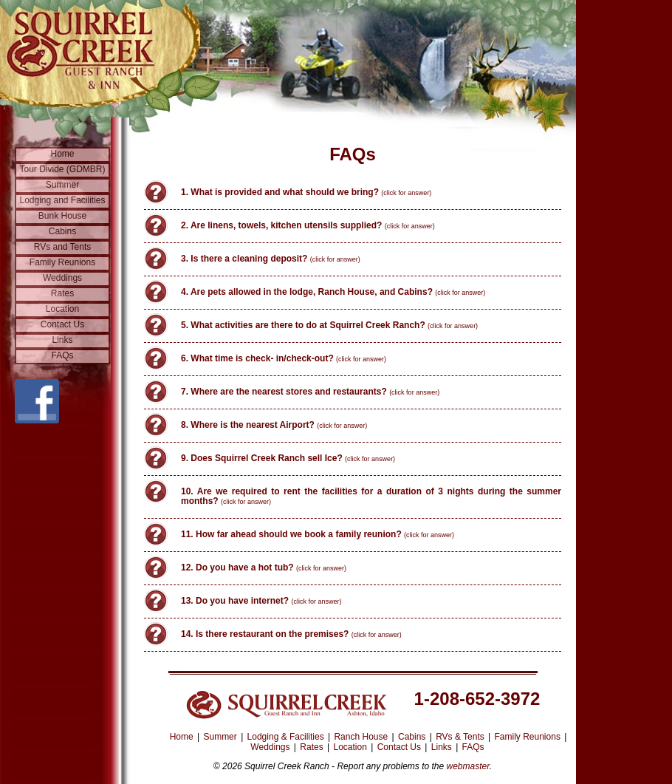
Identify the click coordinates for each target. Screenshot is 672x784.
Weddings (62, 278)
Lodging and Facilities (62, 200)
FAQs (62, 355)
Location (62, 309)
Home (62, 154)
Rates (62, 293)
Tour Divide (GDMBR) (62, 169)
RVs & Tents (460, 737)
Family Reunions (62, 262)
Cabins (62, 231)
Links (62, 340)
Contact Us (62, 324)
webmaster (468, 766)
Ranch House (361, 737)
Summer (62, 185)
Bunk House (62, 216)
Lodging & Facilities (286, 737)
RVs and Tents (63, 247)
